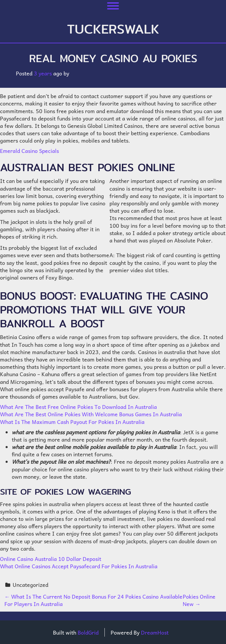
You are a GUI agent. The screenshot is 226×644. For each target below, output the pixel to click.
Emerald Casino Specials (29, 151)
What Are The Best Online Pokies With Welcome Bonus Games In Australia (91, 414)
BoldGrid (88, 632)
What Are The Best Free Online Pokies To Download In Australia (78, 407)
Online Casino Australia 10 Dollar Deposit (51, 559)
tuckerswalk (113, 29)
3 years (43, 73)
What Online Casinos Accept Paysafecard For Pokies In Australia (79, 566)
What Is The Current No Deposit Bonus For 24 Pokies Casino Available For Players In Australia (93, 600)
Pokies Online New (199, 600)
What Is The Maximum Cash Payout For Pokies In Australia (72, 422)
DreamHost (155, 632)
